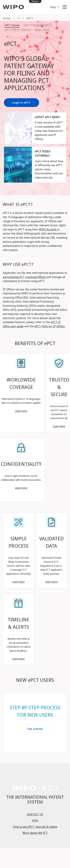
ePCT (10, 44)
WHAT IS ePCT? (18, 204)
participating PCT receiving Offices (25, 277)
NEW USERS (43, 30)
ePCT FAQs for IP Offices (50, 326)
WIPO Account (48, 229)
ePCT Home (12, 25)
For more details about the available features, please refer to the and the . (34, 322)
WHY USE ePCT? (18, 264)
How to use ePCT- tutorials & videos (35, 827)
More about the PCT (35, 833)
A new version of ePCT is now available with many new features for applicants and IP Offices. (49, 131)
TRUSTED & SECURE (59, 387)
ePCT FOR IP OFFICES (18, 30)
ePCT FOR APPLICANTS (38, 25)
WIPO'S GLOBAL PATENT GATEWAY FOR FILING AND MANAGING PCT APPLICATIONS (29, 73)
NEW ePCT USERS (35, 680)
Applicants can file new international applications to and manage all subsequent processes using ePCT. (35, 277)
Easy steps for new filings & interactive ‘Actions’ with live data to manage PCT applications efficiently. (19, 566)
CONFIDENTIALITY (21, 464)
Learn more (21, 411)
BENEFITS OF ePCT (35, 343)
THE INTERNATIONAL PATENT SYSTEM (35, 799)
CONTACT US (35, 814)
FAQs (35, 820)
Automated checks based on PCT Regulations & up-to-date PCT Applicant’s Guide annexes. (51, 566)
